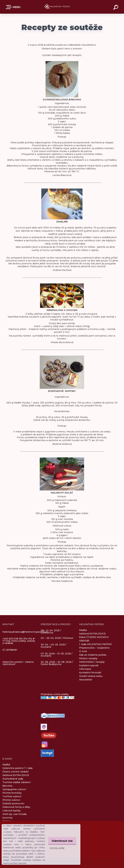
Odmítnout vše (62, 841)
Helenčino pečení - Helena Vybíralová (18, 663)
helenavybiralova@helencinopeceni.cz (25, 632)
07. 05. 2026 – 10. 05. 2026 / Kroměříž (57, 655)
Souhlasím (56, 848)
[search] (116, 8)
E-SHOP (9, 7)
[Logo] (57, 7)
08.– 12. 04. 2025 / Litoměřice (51, 632)
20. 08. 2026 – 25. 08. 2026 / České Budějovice (57, 663)
